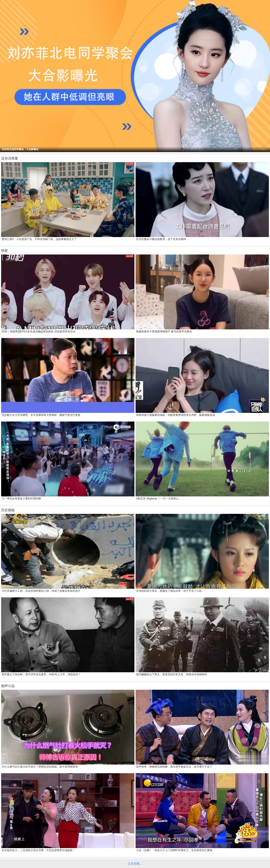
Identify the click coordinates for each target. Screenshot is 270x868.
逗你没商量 (10, 158)
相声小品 (8, 686)
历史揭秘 (8, 510)
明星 (4, 251)
